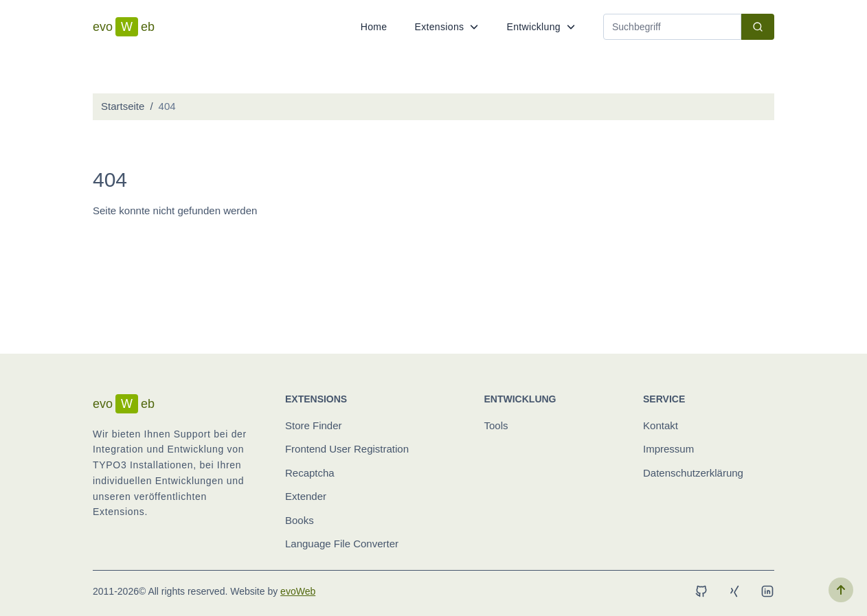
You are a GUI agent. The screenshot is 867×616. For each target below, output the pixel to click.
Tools (496, 425)
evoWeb (298, 591)
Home (374, 27)
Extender (306, 496)
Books (300, 520)
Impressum (668, 449)
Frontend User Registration (347, 449)
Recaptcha (310, 473)
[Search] (672, 27)
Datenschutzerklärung (693, 473)
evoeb (124, 27)
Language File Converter (342, 544)
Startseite (123, 106)
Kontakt (661, 425)
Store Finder (314, 425)
